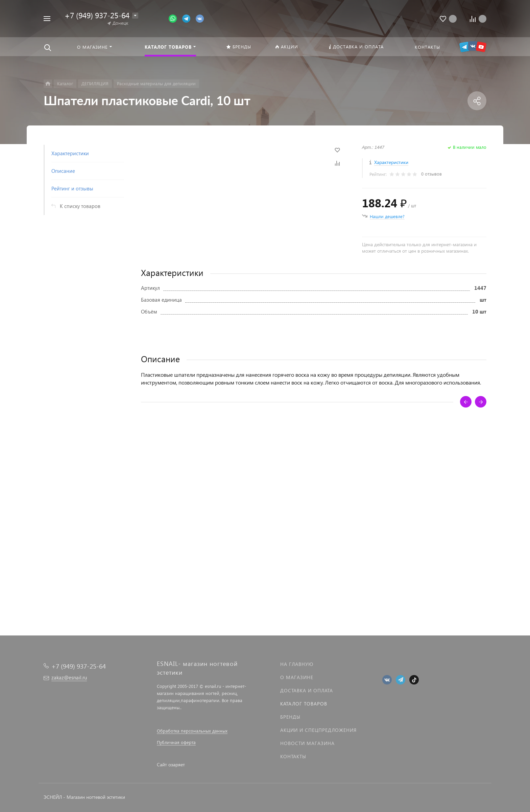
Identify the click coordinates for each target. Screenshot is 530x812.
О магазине (297, 677)
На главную (297, 664)
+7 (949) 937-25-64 (97, 15)
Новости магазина (307, 743)
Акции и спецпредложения (318, 730)
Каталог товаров (304, 704)
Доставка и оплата (307, 690)
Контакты (293, 756)
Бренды (290, 717)
